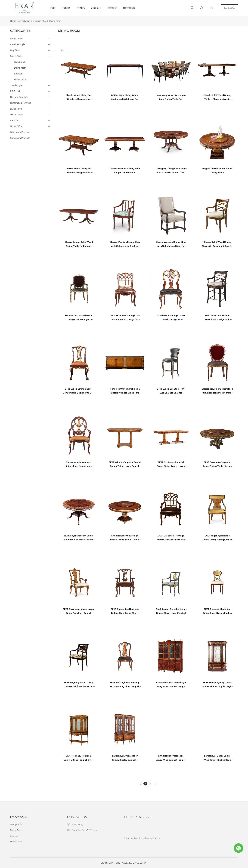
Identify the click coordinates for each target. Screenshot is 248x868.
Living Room (16, 109)
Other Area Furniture (20, 132)
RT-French (15, 91)
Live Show (81, 8)
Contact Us (112, 8)
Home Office (20, 80)
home (53, 8)
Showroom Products (20, 138)
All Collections (25, 21)
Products (66, 8)
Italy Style (15, 50)
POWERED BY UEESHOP (134, 863)
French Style (16, 39)
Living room (20, 62)
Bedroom (19, 74)
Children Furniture (19, 97)
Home (13, 21)
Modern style (129, 8)
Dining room (55, 21)
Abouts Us (96, 8)
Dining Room (17, 115)
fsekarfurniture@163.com (84, 830)
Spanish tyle (16, 85)
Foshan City (77, 824)
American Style (18, 44)
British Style (41, 21)
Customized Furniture (21, 103)
